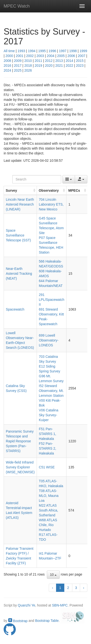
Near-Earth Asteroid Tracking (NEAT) (19, 274)
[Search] (37, 179)
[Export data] (81, 179)
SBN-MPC (60, 605)
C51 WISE (47, 467)
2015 (80, 61)
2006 (71, 56)
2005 (61, 56)
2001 (20, 56)
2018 (28, 66)
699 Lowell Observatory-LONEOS (49, 340)
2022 (69, 66)
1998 (73, 51)
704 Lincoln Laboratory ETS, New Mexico (51, 204)
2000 (9, 56)
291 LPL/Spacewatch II (52, 300)
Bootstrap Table (47, 621)
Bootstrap (18, 621)
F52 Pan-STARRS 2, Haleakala (47, 448)
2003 (40, 56)
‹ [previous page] (53, 588)
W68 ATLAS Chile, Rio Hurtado (48, 525)
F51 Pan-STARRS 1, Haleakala (47, 434)
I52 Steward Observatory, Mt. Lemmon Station (51, 391)
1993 (21, 51)
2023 (80, 66)
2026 (28, 70)
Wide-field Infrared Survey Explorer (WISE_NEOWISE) (20, 467)
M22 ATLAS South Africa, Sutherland (48, 510)
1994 (32, 51)
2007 (82, 56)
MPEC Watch (17, 6)
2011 (38, 61)
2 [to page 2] (68, 588)
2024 (7, 70)
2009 (18, 61)
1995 (42, 51)
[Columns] (69, 179)
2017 (18, 66)
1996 (52, 51)
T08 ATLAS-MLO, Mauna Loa (49, 496)
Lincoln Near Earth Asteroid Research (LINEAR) (20, 204)
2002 (30, 56)
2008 (7, 61)
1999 (83, 51)
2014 (69, 61)
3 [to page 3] (76, 588)
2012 (49, 61)
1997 (63, 51)
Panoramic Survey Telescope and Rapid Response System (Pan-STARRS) (20, 441)
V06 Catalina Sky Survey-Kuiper (49, 415)
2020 (49, 66)
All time (9, 51)
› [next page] (84, 588)
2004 (51, 56)
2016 (7, 66)
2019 (38, 66)
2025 (18, 70)
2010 (28, 61)
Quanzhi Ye (26, 605)
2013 (59, 61)
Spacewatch (15, 309)
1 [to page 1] (60, 588)
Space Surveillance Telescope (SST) (18, 235)
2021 (59, 66)
